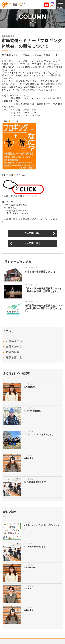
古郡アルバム (14, 347)
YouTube (46, 5)
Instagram (52, 5)
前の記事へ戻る (33, 243)
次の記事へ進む (33, 233)
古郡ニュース (14, 341)
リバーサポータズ (35, 81)
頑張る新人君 (14, 358)
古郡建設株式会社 (14, 5)
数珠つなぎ (13, 352)
